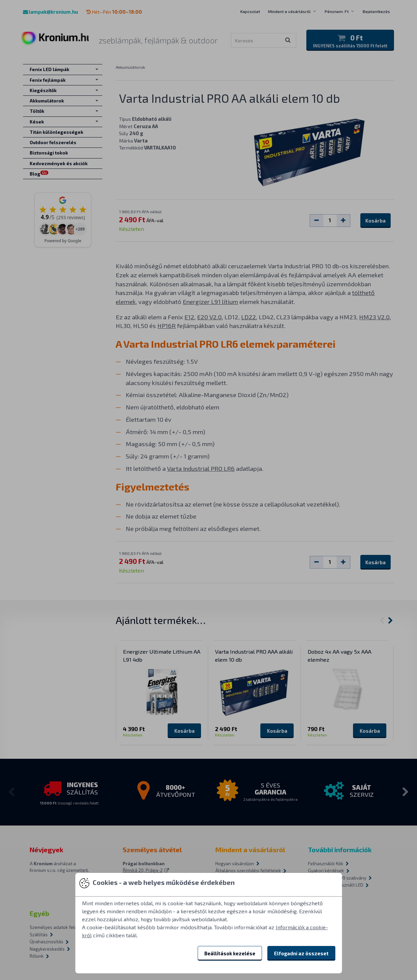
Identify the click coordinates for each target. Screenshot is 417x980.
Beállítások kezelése (230, 953)
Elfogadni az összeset (301, 953)
